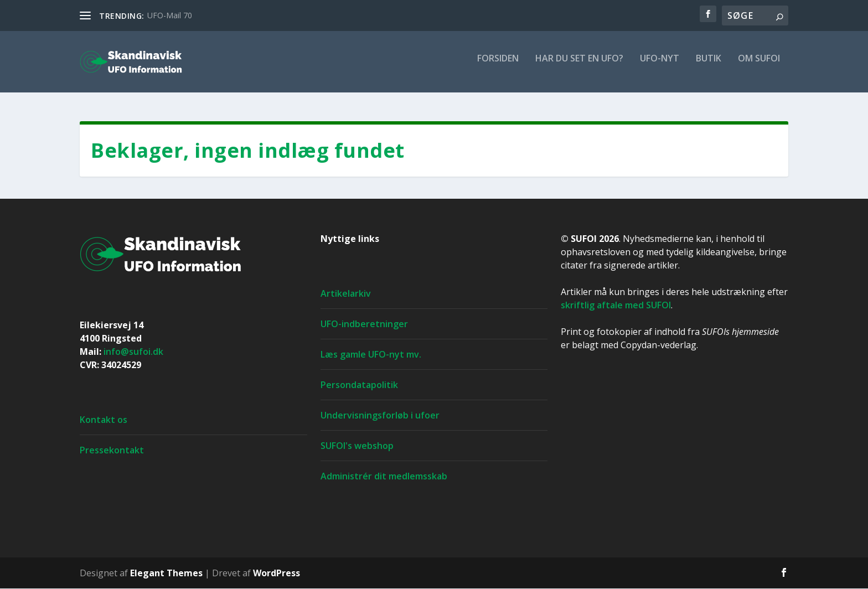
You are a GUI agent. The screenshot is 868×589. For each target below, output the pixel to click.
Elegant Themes (166, 573)
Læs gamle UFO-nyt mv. (371, 355)
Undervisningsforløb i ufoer (380, 416)
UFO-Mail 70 (170, 15)
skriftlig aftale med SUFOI (616, 306)
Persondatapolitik (359, 385)
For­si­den (498, 66)
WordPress (277, 573)
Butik (709, 66)
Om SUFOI (759, 66)
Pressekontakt (112, 451)
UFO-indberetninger (364, 324)
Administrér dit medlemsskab (384, 477)
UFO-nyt (660, 66)
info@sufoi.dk (133, 352)
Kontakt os (104, 420)
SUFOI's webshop (357, 446)
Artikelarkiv (346, 294)
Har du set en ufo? (579, 66)
